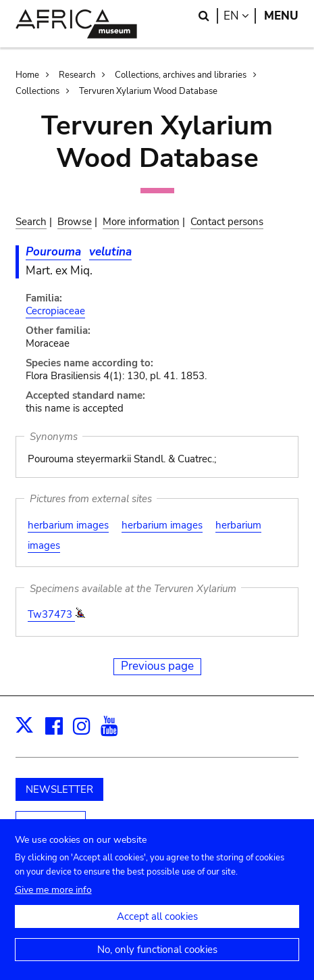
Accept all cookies (157, 926)
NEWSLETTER (59, 789)
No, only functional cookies (157, 959)
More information (141, 222)
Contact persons (227, 222)
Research (77, 75)
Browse (75, 222)
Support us (51, 823)
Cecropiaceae (55, 311)
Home (27, 75)
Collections (37, 91)
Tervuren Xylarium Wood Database (148, 91)
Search (31, 222)
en (240, 16)
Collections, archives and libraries (181, 75)
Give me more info (53, 899)
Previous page (157, 666)
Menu (281, 16)
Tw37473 (51, 614)
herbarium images (68, 525)
